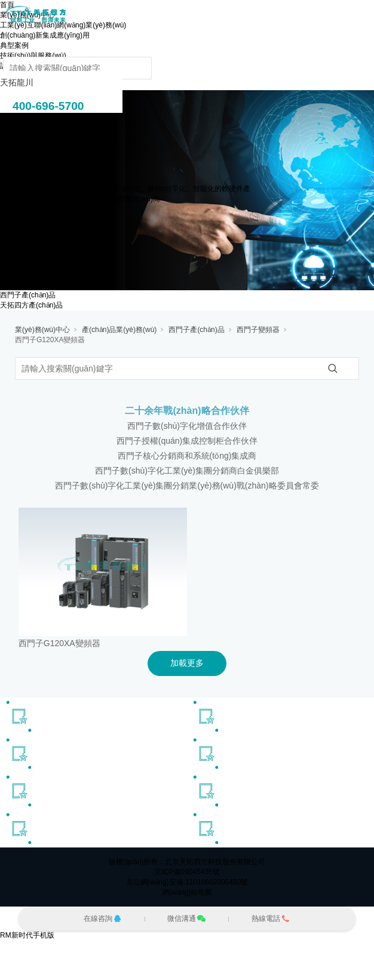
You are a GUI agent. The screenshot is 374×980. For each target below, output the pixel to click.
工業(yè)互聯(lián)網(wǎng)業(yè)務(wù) (63, 25)
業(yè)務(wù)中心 (42, 330)
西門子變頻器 (258, 330)
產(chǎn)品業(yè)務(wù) (119, 330)
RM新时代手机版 (27, 935)
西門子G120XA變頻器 (50, 340)
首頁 (7, 5)
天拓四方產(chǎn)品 (31, 305)
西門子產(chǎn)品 (28, 295)
